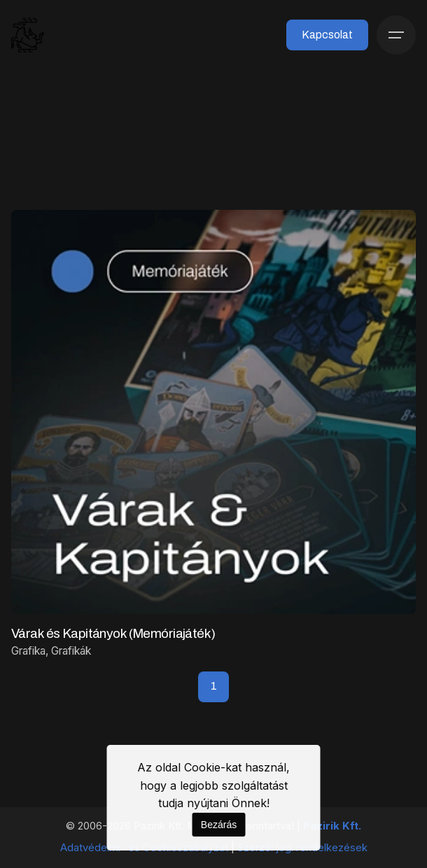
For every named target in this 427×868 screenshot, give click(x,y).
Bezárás (219, 825)
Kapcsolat (327, 35)
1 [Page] (214, 686)
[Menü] (396, 35)
